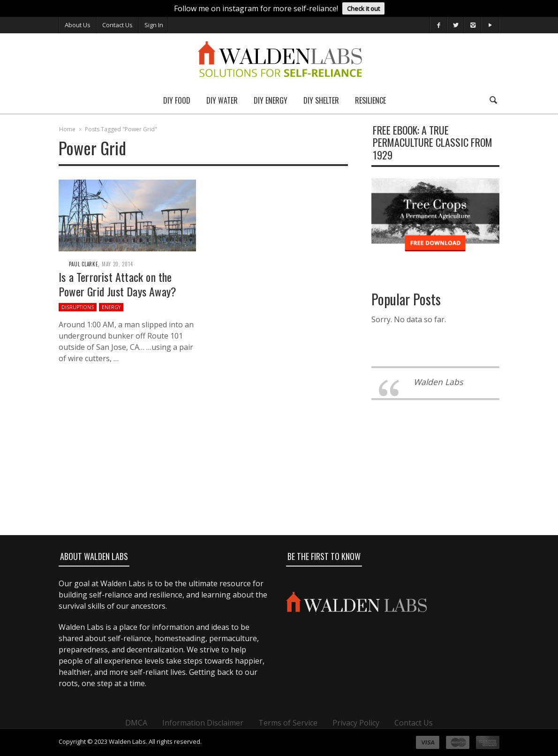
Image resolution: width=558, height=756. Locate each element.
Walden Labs (438, 382)
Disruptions (78, 307)
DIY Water (222, 100)
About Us (78, 25)
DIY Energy (271, 100)
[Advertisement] (279, 502)
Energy (111, 307)
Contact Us (117, 25)
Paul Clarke (84, 264)
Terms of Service (288, 723)
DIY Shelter (321, 100)
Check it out (363, 8)
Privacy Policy (356, 723)
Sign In (154, 25)
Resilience (370, 100)
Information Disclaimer (203, 723)
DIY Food (177, 100)
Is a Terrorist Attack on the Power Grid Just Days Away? (117, 284)
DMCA (136, 723)
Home (67, 129)
